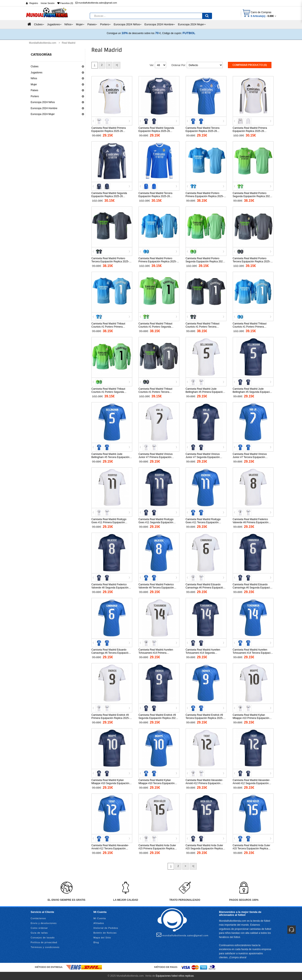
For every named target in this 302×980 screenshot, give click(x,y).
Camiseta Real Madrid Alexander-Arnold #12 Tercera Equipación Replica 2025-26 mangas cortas (110, 849)
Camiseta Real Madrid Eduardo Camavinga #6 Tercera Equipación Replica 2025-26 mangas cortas (111, 653)
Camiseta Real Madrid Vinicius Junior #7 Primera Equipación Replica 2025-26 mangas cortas (156, 457)
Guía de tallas (39, 933)
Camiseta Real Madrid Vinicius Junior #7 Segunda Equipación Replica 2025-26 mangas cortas (203, 457)
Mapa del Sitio (102, 938)
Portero (35, 96)
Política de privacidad (44, 942)
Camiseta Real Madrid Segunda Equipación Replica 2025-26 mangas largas (109, 196)
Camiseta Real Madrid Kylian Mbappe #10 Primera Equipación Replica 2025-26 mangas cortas (251, 718)
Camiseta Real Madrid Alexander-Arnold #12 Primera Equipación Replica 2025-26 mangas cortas (204, 783)
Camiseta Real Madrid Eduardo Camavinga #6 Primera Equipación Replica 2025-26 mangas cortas (205, 588)
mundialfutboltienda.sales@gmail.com (96, 3)
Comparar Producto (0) (250, 65)
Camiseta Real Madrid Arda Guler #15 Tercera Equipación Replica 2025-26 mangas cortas (251, 849)
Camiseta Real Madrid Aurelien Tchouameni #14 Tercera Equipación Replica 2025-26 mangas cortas (253, 653)
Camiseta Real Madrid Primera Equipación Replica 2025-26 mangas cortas (109, 131)
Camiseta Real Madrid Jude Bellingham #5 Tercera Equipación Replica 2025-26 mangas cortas (111, 457)
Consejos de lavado (43, 938)
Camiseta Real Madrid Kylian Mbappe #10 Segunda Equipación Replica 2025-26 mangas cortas (110, 783)
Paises (35, 90)
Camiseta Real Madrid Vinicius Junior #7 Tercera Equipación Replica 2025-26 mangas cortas (250, 457)
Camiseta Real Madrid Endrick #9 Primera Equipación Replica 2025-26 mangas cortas (111, 718)
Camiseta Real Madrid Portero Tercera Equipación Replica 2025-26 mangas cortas (112, 262)
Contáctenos (38, 918)
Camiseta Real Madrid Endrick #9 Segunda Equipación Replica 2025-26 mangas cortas (158, 718)
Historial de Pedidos (106, 928)
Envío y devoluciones (44, 923)
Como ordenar (39, 928)
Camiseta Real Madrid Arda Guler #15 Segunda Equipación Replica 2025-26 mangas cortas (204, 849)
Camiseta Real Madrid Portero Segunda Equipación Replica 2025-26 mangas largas (205, 262)
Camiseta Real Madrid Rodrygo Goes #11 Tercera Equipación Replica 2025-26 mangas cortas (203, 522)
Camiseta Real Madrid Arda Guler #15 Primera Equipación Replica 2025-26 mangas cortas (157, 849)
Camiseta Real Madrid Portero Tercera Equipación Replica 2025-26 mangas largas (253, 262)
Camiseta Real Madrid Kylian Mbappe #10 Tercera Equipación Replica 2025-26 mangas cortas (157, 783)
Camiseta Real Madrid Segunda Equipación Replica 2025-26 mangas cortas (156, 131)
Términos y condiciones (45, 947)
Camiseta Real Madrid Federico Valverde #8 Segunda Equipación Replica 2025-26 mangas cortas (110, 588)
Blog (96, 942)
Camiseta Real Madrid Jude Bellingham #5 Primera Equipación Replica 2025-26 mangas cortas (205, 392)
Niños (34, 78)
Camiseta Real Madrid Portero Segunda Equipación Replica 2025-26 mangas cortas (252, 196)
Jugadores (37, 73)
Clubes (35, 66)
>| (117, 65)
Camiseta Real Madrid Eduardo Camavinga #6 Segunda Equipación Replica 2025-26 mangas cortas (253, 588)
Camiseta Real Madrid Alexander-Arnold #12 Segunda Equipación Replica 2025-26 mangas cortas (251, 783)
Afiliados (99, 923)
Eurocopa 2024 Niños (43, 102)
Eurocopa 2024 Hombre (44, 108)
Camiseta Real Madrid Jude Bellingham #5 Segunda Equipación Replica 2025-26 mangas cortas (253, 392)
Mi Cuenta (100, 918)
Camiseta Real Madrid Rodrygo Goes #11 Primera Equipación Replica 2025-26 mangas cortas (109, 522)
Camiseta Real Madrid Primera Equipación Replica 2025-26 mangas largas (250, 131)
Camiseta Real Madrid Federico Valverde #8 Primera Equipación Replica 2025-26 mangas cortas (251, 522)
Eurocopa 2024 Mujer (43, 114)
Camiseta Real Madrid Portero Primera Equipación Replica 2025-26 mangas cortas (205, 196)
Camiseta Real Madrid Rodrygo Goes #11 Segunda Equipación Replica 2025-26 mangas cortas (156, 522)
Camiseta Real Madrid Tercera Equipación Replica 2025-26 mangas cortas (203, 131)
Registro (34, 3)
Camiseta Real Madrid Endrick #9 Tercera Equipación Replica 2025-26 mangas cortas (206, 718)
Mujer (34, 84)
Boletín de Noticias (105, 933)
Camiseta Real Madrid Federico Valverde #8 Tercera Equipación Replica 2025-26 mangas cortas (156, 588)
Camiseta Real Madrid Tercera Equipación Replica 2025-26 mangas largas (155, 196)
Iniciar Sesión (48, 3)
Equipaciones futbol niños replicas (175, 976)
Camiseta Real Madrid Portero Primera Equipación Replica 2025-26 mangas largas (158, 262)
